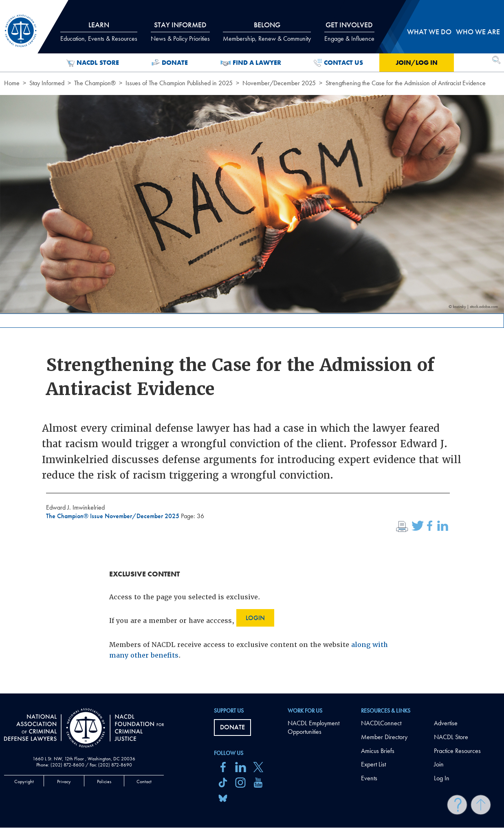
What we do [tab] (429, 32)
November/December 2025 (279, 83)
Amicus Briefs (378, 751)
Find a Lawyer (251, 63)
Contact (144, 782)
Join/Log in (417, 63)
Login (255, 618)
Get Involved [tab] (349, 31)
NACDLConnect (381, 723)
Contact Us (338, 63)
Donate (170, 63)
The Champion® (95, 83)
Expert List (373, 764)
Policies (104, 782)
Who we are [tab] (478, 32)
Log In (442, 778)
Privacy (64, 782)
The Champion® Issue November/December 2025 (113, 516)
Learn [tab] (99, 31)
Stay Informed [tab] (180, 31)
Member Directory (384, 737)
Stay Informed (47, 83)
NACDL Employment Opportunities (314, 727)
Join (439, 764)
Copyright (24, 782)
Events (369, 778)
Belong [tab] (267, 31)
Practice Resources (457, 751)
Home (12, 83)
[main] (252, 347)
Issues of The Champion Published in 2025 (179, 83)
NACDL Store (93, 63)
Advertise (446, 723)
